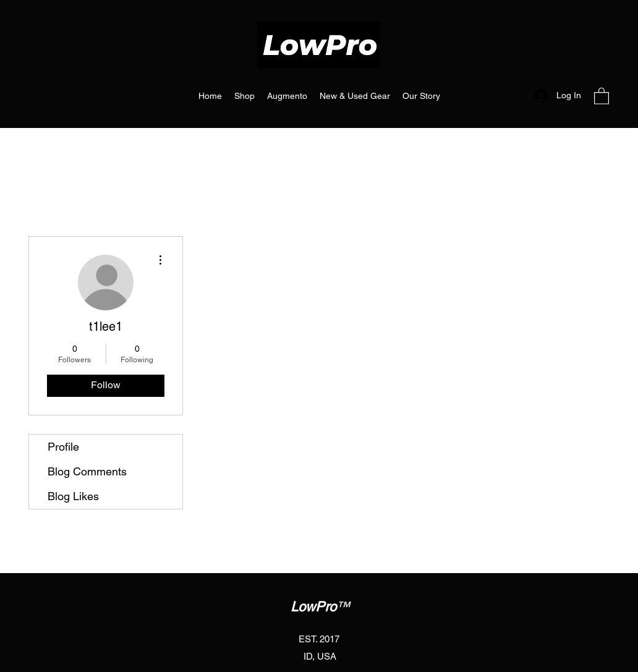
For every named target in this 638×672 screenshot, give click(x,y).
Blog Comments (87, 471)
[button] (602, 96)
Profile (63, 447)
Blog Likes (73, 496)
